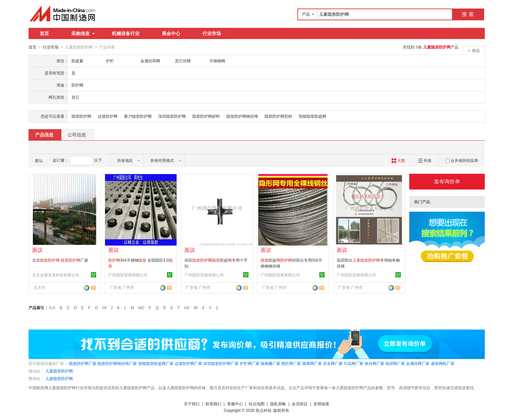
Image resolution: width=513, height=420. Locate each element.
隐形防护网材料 (206, 116)
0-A (52, 308)
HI (104, 308)
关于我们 (192, 404)
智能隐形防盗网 (312, 116)
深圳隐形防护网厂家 (221, 363)
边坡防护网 (108, 116)
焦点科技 (264, 410)
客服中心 (235, 404)
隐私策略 (278, 404)
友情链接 (321, 404)
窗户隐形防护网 (138, 116)
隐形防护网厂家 (83, 363)
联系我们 (213, 404)
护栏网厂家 (250, 363)
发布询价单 (447, 181)
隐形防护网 (81, 116)
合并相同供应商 (462, 160)
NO (141, 308)
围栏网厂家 (291, 363)
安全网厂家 (333, 363)
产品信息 (44, 134)
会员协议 (300, 404)
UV (187, 308)
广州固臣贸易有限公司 (128, 275)
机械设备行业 (126, 33)
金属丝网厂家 (418, 363)
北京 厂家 (60, 260)
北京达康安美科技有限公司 (56, 275)
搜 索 (468, 14)
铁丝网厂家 (374, 363)
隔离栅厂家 (270, 363)
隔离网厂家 (312, 363)
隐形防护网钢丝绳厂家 (117, 363)
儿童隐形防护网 (59, 371)
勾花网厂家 (353, 363)
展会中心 (171, 33)
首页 (44, 33)
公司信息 (77, 134)
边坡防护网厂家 (188, 363)
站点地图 (257, 404)
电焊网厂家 (395, 363)
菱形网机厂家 (443, 363)
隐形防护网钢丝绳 (242, 116)
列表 (425, 160)
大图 (398, 160)
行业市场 (212, 33)
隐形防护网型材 (278, 116)
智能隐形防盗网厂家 (156, 363)
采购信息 (83, 33)
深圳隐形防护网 (172, 116)
